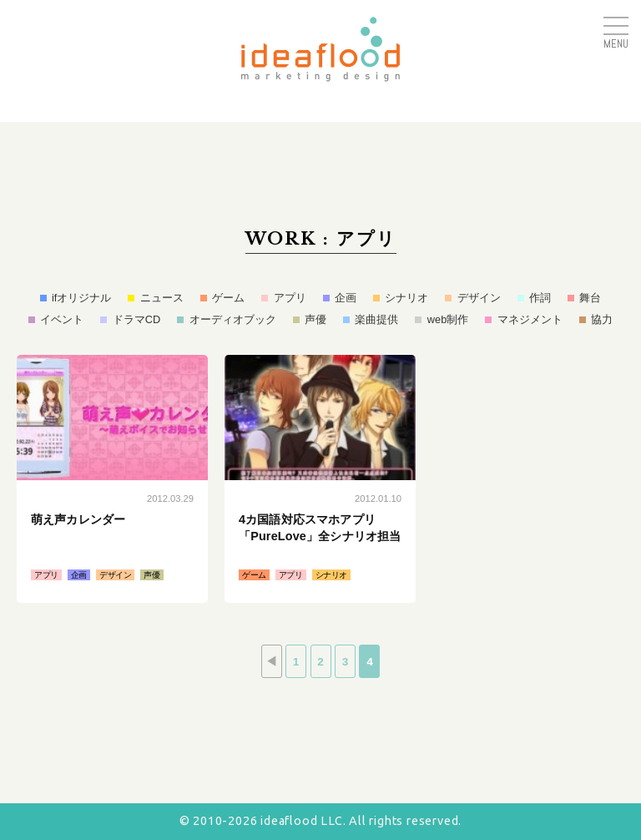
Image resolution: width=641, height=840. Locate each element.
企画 (346, 298)
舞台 (590, 298)
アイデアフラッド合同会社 (320, 49)
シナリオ (406, 298)
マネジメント (530, 319)
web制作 (448, 319)
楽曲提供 (376, 319)
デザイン (479, 298)
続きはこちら (112, 479)
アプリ (290, 298)
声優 (315, 319)
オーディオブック (233, 319)
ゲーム (228, 298)
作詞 (540, 298)
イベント (62, 319)
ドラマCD (136, 319)
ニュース (162, 298)
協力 (602, 319)
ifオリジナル (81, 298)
